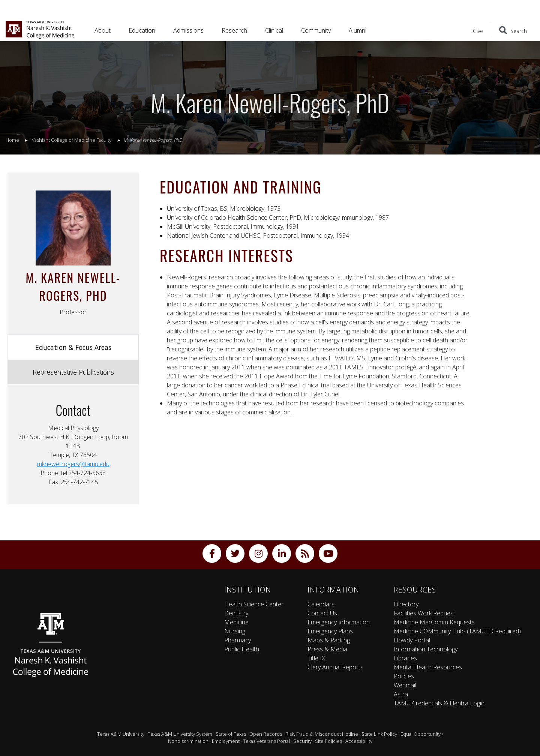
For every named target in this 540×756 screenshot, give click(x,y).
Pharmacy (238, 640)
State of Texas (231, 734)
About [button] (103, 30)
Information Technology (426, 649)
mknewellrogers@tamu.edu (73, 464)
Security (302, 741)
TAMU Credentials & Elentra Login (439, 703)
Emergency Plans (330, 631)
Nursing (235, 631)
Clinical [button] (274, 30)
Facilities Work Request (424, 613)
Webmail (405, 685)
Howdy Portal (412, 640)
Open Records (266, 734)
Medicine (236, 622)
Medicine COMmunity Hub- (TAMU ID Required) (457, 631)
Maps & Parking (329, 640)
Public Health (242, 649)
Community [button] (316, 30)
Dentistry (236, 613)
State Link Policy (379, 734)
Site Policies (328, 741)
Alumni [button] (358, 30)
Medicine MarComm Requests (434, 622)
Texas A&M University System (180, 734)
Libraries (405, 658)
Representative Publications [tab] (73, 372)
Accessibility (359, 741)
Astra (401, 694)
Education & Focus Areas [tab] (73, 347)
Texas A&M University (121, 734)
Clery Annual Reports (335, 667)
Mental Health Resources (428, 667)
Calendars (321, 604)
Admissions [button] (188, 30)
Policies (404, 676)
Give (478, 31)
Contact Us (322, 613)
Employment (226, 741)
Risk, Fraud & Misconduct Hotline (322, 734)
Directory (406, 604)
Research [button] (234, 30)
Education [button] (142, 30)
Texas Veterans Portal (266, 741)
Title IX (316, 658)
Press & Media (327, 649)
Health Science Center (254, 604)
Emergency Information (339, 622)
